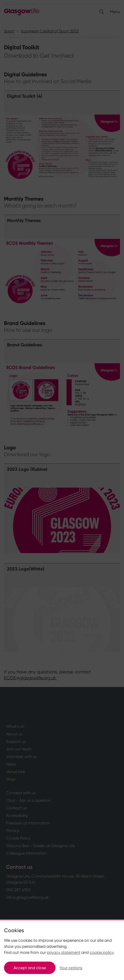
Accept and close (30, 968)
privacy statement (64, 952)
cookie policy (102, 952)
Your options (71, 968)
